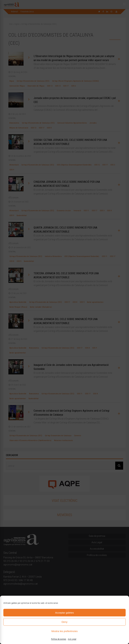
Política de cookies (59, 639)
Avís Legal (72, 639)
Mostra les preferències (64, 631)
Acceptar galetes (64, 613)
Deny (64, 622)
